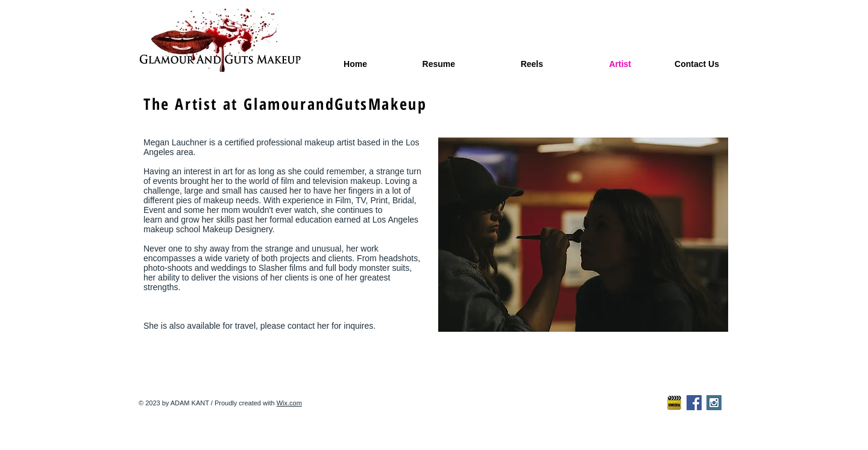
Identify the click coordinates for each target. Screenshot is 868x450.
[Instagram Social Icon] (714, 403)
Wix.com (289, 403)
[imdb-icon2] (674, 403)
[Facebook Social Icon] (694, 403)
